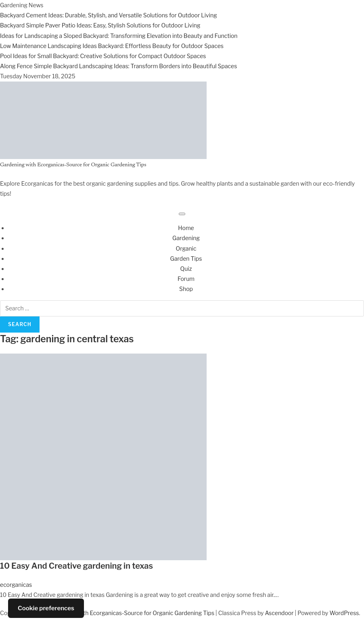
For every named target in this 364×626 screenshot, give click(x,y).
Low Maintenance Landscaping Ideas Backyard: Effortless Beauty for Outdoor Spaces (112, 46)
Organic (186, 248)
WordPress (344, 613)
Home (186, 228)
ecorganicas (16, 585)
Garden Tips (186, 259)
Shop (186, 289)
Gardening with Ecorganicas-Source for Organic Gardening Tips (73, 165)
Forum (186, 279)
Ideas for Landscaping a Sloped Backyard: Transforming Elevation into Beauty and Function (119, 36)
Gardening (186, 238)
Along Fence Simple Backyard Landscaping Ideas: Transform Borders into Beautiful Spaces (118, 66)
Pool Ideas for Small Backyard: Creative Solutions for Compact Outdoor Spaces (103, 56)
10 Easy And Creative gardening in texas (76, 566)
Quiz (186, 269)
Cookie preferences (46, 608)
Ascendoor (279, 613)
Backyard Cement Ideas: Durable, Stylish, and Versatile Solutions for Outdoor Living (109, 15)
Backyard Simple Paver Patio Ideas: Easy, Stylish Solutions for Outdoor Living (100, 25)
